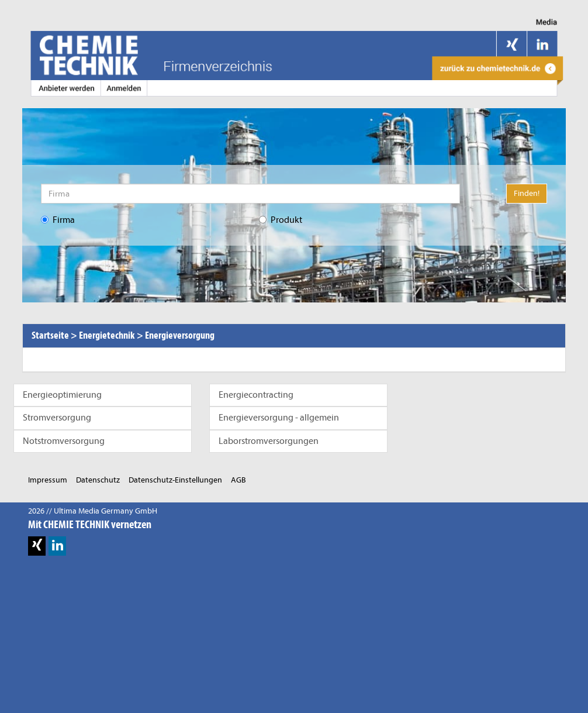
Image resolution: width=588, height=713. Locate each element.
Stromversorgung (57, 418)
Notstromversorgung (64, 441)
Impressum (48, 480)
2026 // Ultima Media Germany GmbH (93, 511)
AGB (238, 480)
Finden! (527, 193)
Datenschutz (98, 480)
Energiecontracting (256, 395)
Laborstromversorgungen (269, 441)
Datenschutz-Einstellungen (175, 480)
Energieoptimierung (62, 395)
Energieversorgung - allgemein (279, 418)
